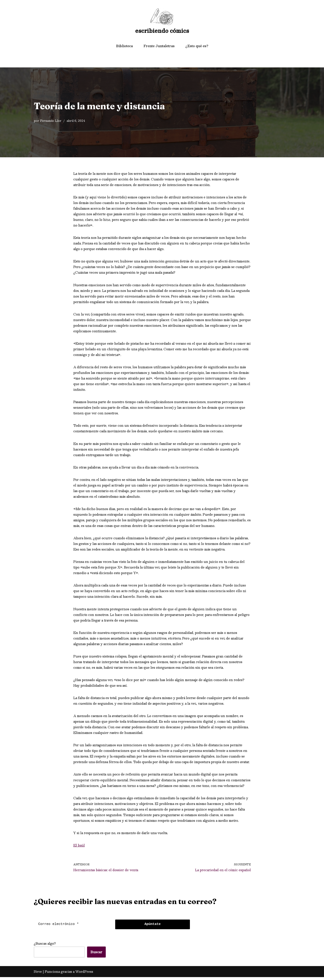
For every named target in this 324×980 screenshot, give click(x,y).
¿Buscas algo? (45, 946)
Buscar (96, 955)
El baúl (79, 848)
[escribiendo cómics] (162, 22)
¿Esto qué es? (197, 46)
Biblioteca (124, 46)
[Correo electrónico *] (73, 927)
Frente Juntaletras (159, 46)
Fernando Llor (51, 121)
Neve (38, 974)
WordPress (84, 974)
